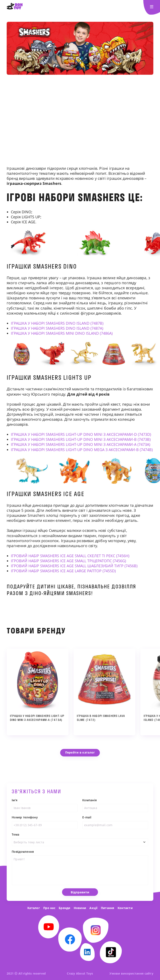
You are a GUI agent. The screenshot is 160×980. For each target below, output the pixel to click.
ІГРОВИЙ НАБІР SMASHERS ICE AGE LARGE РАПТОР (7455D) (63, 571)
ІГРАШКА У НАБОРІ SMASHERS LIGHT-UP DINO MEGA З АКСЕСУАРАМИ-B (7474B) (82, 450)
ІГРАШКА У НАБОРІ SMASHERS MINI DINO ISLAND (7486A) (62, 333)
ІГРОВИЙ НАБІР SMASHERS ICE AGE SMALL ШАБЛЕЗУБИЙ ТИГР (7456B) (74, 566)
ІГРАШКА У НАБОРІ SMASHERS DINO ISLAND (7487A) (57, 328)
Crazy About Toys (80, 973)
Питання (108, 908)
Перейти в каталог (80, 752)
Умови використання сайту (131, 973)
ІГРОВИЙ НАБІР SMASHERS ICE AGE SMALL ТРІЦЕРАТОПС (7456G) (68, 561)
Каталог (34, 908)
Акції (93, 908)
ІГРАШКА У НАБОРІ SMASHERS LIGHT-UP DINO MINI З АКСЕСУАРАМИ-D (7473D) (81, 434)
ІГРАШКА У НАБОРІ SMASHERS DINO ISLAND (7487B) (57, 323)
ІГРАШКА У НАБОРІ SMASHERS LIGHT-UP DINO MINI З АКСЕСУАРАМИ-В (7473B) (81, 439)
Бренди (65, 908)
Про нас (49, 908)
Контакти (125, 908)
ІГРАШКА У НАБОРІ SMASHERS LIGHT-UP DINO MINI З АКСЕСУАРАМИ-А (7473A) (81, 444)
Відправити (80, 901)
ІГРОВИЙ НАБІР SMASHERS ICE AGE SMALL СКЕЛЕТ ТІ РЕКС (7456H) (70, 556)
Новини (80, 908)
